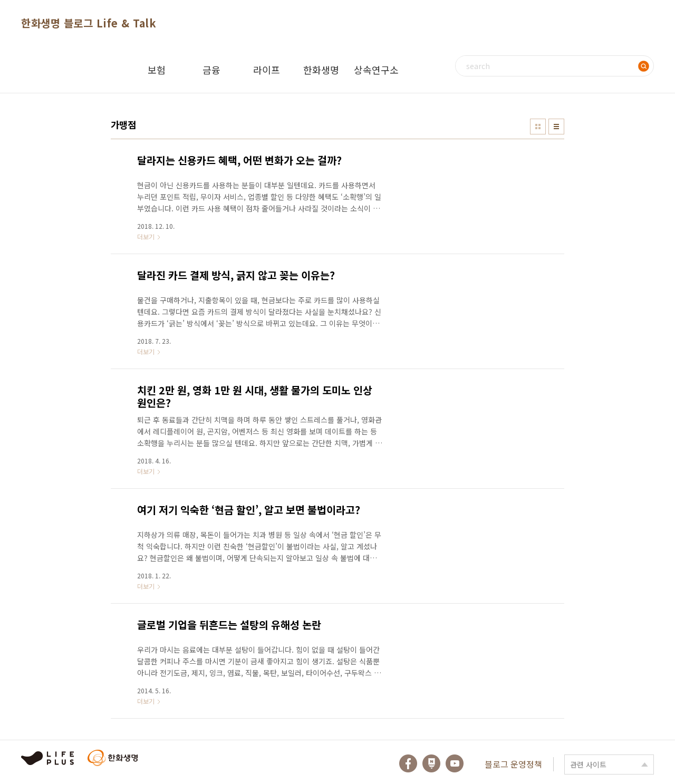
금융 (211, 70)
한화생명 (321, 70)
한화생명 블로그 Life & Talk (89, 23)
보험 (157, 70)
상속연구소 (376, 70)
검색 (643, 66)
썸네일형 (538, 127)
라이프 (267, 70)
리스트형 (556, 127)
